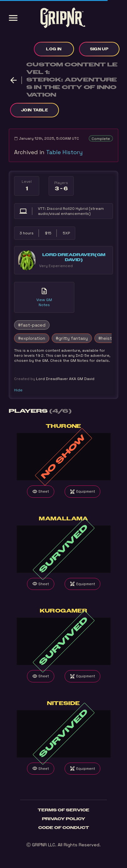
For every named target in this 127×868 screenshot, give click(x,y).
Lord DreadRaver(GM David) (74, 257)
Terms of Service (64, 810)
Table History (64, 152)
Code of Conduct (64, 828)
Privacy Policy (64, 819)
